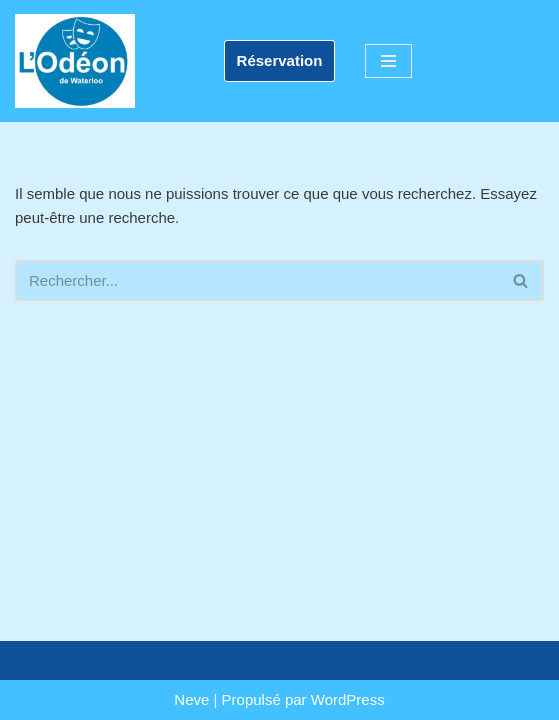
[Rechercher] (257, 280)
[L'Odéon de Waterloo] (75, 61)
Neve (191, 699)
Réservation (280, 60)
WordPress (348, 699)
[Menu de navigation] (388, 61)
